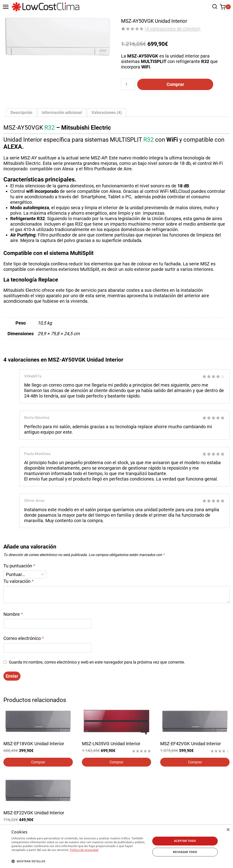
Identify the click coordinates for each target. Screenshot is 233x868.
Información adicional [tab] (62, 113)
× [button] (228, 830)
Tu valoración (19, 582)
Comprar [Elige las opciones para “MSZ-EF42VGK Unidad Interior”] (195, 763)
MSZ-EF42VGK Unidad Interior (191, 745)
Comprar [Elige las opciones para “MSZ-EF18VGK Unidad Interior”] (38, 763)
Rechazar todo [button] (185, 852)
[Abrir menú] (6, 7)
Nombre (13, 615)
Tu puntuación (19, 566)
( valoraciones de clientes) (173, 29)
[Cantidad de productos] (128, 84)
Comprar (173, 84)
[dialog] (116, 847)
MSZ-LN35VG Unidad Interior (111, 745)
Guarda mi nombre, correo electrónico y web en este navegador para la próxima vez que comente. (97, 663)
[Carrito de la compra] (225, 7)
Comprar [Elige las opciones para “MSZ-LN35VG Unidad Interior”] (116, 763)
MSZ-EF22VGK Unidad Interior (34, 813)
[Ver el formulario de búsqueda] (214, 7)
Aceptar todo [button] (185, 841)
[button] (79, 861)
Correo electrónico (24, 639)
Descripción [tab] (21, 113)
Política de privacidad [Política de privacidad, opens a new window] (84, 850)
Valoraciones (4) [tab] (107, 113)
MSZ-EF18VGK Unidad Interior (34, 745)
